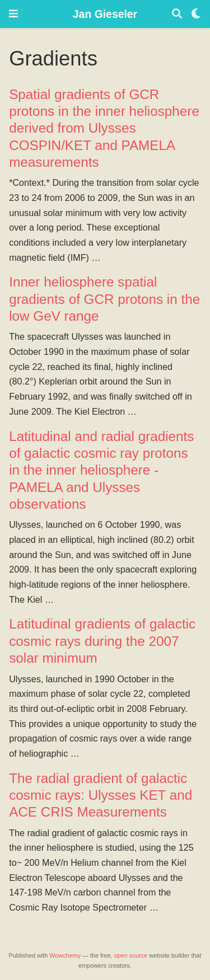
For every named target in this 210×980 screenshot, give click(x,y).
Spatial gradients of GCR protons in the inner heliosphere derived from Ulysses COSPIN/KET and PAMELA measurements (104, 128)
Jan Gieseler (105, 14)
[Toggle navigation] (13, 14)
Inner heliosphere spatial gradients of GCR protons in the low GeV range (104, 299)
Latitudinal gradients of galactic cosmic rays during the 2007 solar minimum (102, 641)
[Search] (177, 14)
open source (131, 955)
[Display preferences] (196, 14)
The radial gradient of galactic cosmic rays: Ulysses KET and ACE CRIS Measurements (101, 795)
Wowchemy (65, 955)
